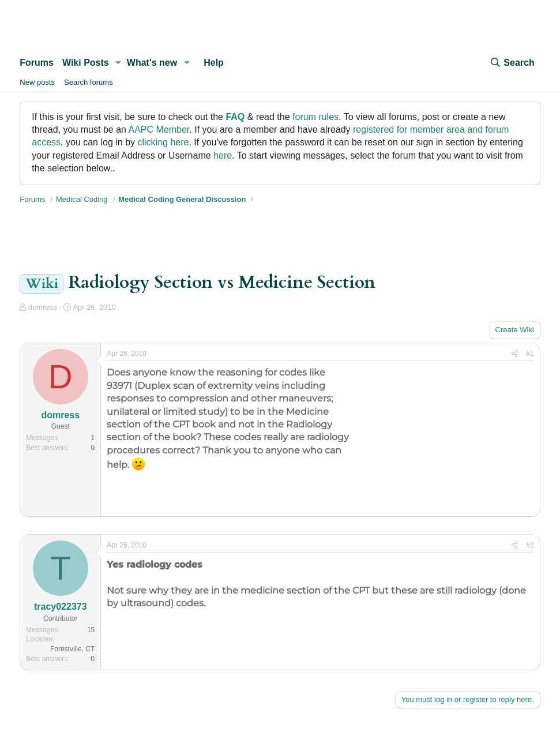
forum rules (315, 117)
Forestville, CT (72, 649)
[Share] (515, 354)
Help (214, 63)
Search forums (89, 82)
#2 (530, 545)
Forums (37, 63)
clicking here (164, 142)
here (223, 155)
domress (43, 307)
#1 (530, 354)
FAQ (235, 117)
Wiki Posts (86, 63)
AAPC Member (159, 130)
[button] (119, 63)
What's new (152, 63)
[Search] (512, 63)
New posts (37, 82)
